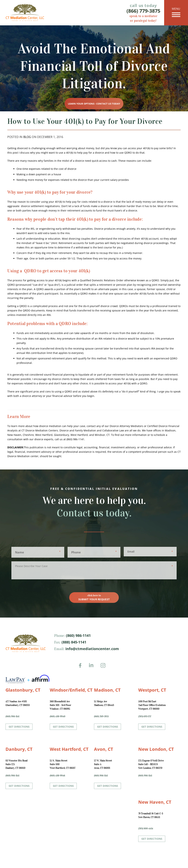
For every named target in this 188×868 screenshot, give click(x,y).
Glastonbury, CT (23, 690)
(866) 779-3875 (143, 11)
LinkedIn (93, 668)
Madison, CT (107, 690)
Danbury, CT (19, 749)
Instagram (104, 668)
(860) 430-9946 (57, 775)
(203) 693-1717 (145, 716)
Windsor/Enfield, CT (71, 690)
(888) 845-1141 (73, 642)
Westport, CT (152, 690)
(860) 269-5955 (101, 716)
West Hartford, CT (69, 749)
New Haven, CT (155, 802)
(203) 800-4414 (146, 828)
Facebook (81, 668)
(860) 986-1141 (78, 635)
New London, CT (156, 749)
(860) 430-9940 (58, 716)
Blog (27, 137)
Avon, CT (104, 749)
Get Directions (19, 727)
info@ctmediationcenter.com (92, 649)
